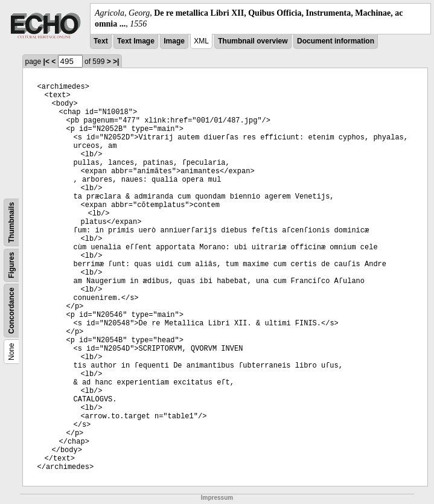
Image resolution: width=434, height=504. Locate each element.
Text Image (136, 41)
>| (116, 62)
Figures (11, 265)
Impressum (217, 498)
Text (101, 41)
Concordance (11, 311)
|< (46, 62)
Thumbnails (11, 222)
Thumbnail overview (253, 41)
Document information (336, 41)
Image (174, 41)
